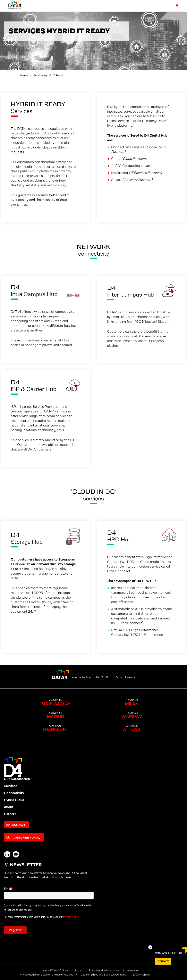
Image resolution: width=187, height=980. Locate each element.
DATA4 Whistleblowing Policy (150, 975)
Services (11, 786)
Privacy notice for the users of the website (114, 970)
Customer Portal (23, 837)
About (9, 807)
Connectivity (14, 793)
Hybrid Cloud (14, 800)
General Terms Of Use (55, 970)
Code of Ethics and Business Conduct (103, 975)
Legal (78, 970)
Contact (16, 825)
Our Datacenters (17, 779)
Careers (10, 814)
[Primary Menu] (175, 6)
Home (24, 75)
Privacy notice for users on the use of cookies (47, 975)
